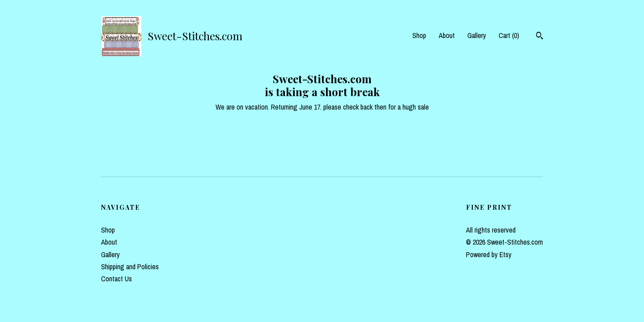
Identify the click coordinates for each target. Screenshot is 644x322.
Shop (419, 35)
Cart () (509, 35)
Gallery (477, 35)
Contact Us (117, 279)
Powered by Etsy (489, 254)
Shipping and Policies (130, 267)
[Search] (540, 37)
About (447, 35)
